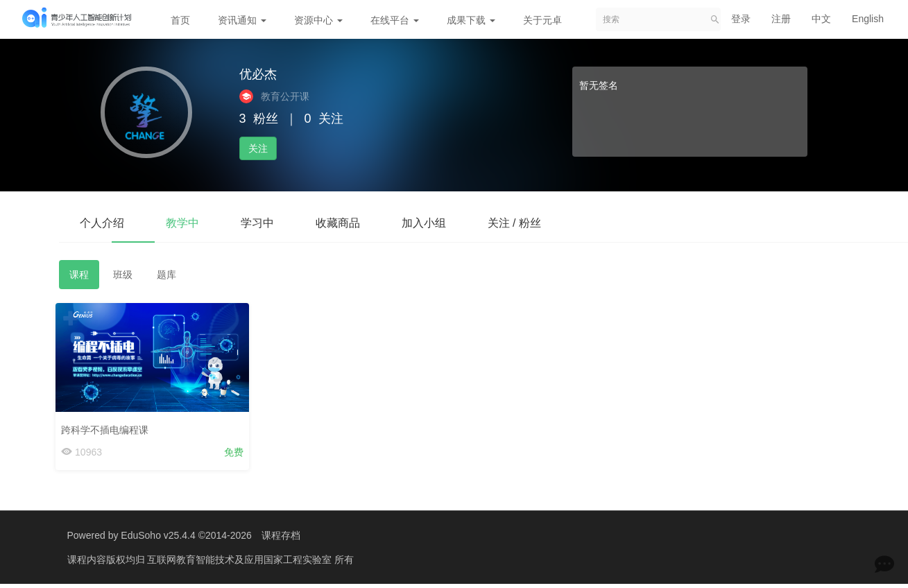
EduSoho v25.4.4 (158, 535)
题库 (166, 275)
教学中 (182, 223)
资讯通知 (242, 20)
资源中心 (318, 20)
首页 (180, 20)
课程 (79, 275)
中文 (821, 19)
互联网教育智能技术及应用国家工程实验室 (241, 560)
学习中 (257, 223)
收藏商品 (338, 223)
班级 (123, 275)
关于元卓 (542, 20)
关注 (258, 148)
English (868, 19)
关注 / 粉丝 (514, 223)
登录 (741, 19)
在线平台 (395, 20)
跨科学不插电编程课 (108, 426)
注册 (781, 19)
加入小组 (424, 223)
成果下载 (471, 20)
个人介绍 (102, 223)
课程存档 (281, 535)
